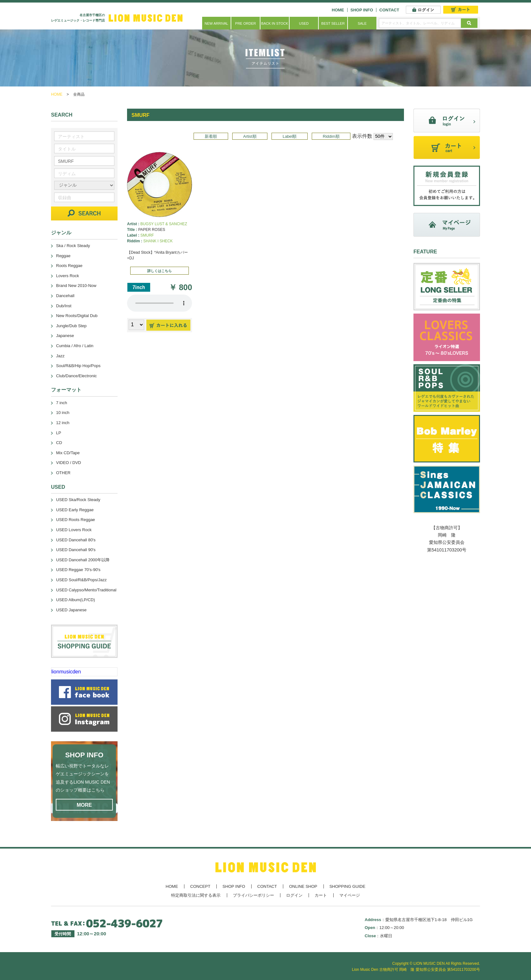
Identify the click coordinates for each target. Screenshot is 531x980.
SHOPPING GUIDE (347, 886)
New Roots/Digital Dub (77, 316)
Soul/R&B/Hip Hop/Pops (78, 366)
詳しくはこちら (160, 271)
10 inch (63, 413)
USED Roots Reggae (76, 520)
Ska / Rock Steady (73, 246)
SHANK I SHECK (158, 241)
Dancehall (65, 296)
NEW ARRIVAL (216, 23)
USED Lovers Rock (74, 530)
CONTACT (389, 10)
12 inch (63, 423)
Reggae (63, 256)
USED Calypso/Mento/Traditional (86, 590)
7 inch (62, 403)
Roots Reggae (69, 266)
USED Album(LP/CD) (76, 600)
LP (59, 433)
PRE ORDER (245, 23)
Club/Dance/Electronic (77, 376)
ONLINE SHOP (303, 886)
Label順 (290, 136)
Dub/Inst (64, 306)
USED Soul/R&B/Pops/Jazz (81, 580)
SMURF (147, 235)
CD (59, 443)
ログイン (294, 895)
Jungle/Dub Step (71, 326)
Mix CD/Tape (68, 453)
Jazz (60, 356)
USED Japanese (71, 610)
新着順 (211, 136)
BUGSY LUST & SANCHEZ (164, 224)
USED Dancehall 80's (76, 540)
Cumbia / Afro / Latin (75, 346)
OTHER (63, 473)
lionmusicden (66, 672)
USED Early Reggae (75, 510)
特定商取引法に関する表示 (196, 895)
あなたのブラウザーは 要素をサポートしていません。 (160, 303)
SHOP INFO (362, 10)
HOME (338, 10)
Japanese (65, 336)
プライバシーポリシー (253, 895)
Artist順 (250, 136)
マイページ (350, 895)
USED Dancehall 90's (76, 550)
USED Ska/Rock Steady (78, 500)
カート (321, 895)
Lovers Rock (67, 276)
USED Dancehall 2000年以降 (83, 560)
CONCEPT (200, 886)
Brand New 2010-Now (76, 286)
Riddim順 (331, 136)
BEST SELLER (333, 23)
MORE (84, 805)
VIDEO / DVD (69, 463)
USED (304, 23)
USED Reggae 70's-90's (78, 570)
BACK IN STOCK (275, 23)
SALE (362, 23)
